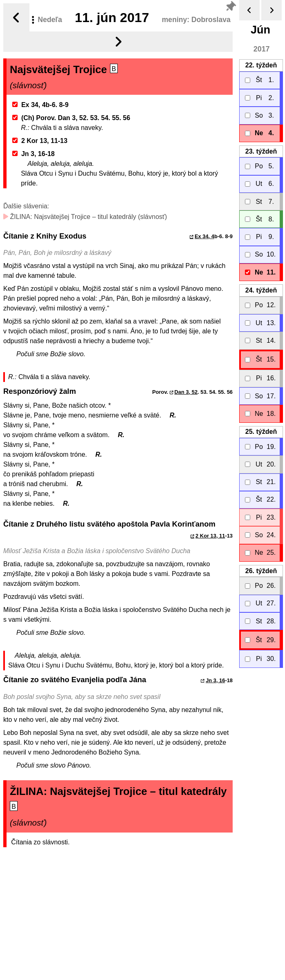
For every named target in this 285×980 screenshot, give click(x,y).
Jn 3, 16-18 (34, 154)
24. (261, 290)
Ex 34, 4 (204, 236)
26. (261, 571)
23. (261, 151)
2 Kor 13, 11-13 (40, 141)
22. (261, 65)
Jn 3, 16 (215, 680)
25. (261, 432)
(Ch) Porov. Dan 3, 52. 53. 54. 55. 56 (71, 118)
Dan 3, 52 (186, 392)
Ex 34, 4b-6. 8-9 (40, 105)
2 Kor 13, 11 (210, 536)
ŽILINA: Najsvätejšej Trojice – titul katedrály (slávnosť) (85, 217)
